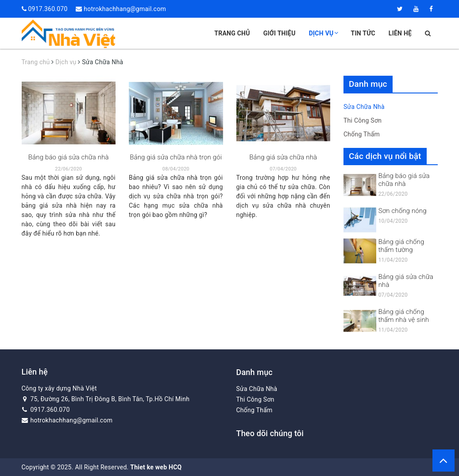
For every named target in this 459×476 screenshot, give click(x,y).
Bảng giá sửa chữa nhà (283, 157)
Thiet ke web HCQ (156, 467)
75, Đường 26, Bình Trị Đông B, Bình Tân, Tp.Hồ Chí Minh (106, 399)
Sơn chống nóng (403, 211)
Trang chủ (232, 33)
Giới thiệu (280, 33)
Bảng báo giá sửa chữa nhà (69, 157)
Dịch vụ (323, 33)
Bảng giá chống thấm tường (401, 246)
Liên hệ (400, 33)
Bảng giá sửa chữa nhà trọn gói (176, 157)
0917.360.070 (48, 9)
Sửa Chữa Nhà (364, 107)
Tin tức (363, 33)
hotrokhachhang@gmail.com (125, 9)
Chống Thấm (362, 134)
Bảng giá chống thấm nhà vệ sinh (404, 316)
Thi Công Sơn (363, 120)
